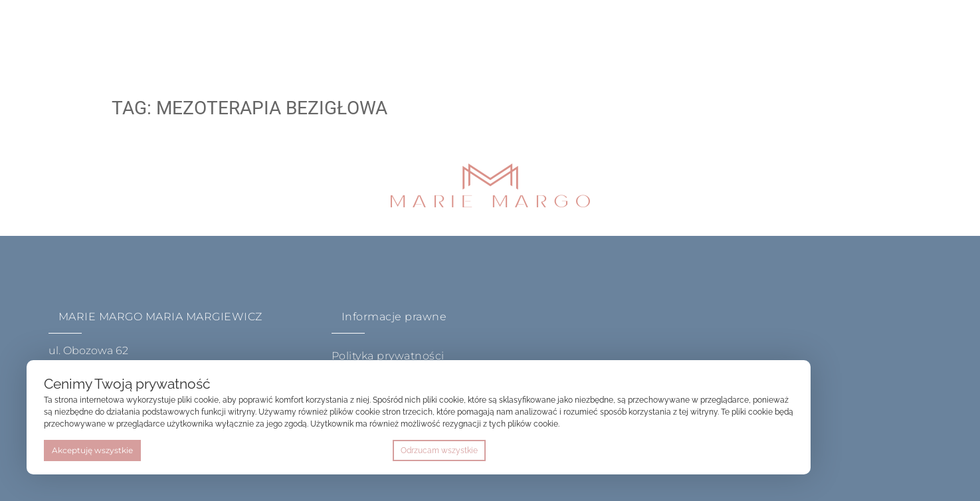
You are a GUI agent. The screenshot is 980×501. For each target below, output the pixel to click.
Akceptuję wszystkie (92, 450)
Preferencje (765, 451)
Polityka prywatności (388, 356)
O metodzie (293, 36)
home (221, 36)
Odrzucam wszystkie (439, 451)
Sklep (450, 36)
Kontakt (518, 36)
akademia (379, 36)
